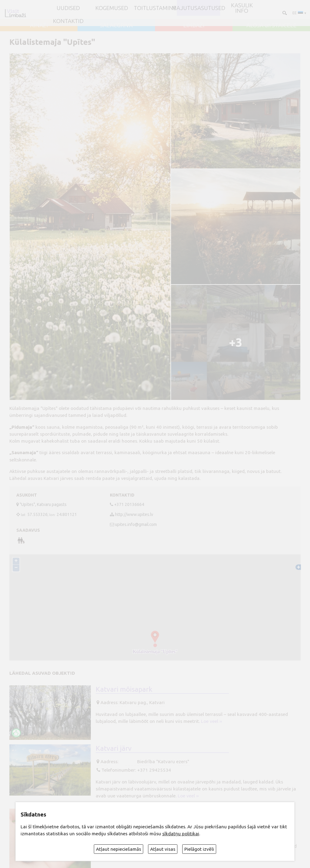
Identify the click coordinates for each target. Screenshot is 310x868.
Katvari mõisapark (124, 689)
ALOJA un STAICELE (271, 25)
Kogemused (112, 8)
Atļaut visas (163, 849)
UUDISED (68, 8)
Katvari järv (114, 748)
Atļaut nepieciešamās (119, 849)
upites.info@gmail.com (136, 524)
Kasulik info (242, 8)
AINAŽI (39, 25)
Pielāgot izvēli (199, 849)
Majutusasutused (198, 8)
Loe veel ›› (211, 721)
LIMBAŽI (194, 25)
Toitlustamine (155, 8)
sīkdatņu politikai (181, 834)
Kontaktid (68, 21)
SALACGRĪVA (116, 25)
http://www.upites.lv (134, 514)
